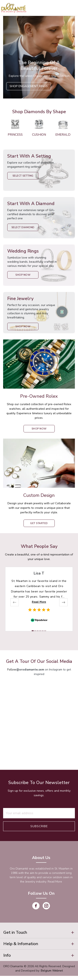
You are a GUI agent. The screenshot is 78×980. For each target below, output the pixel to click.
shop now (39, 429)
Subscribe (39, 826)
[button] (39, 933)
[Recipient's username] (39, 813)
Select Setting (23, 176)
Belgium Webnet (52, 975)
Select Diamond (23, 227)
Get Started (39, 523)
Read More (39, 602)
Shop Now (23, 275)
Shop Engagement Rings (29, 86)
